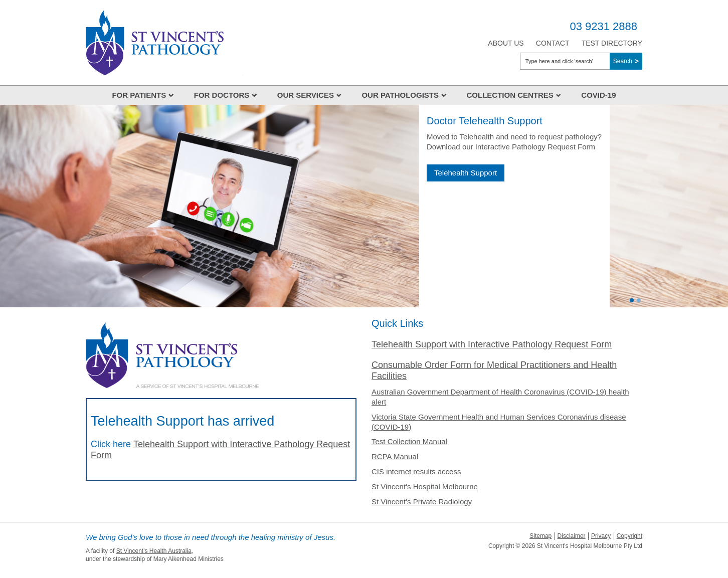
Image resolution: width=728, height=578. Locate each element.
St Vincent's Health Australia (154, 551)
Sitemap (540, 536)
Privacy (601, 536)
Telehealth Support (466, 173)
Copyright (629, 536)
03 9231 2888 (603, 26)
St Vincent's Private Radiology (422, 502)
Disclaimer (572, 536)
